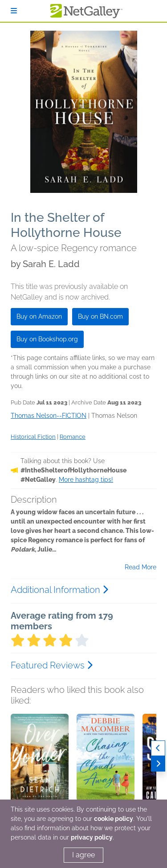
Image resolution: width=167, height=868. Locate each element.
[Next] (158, 764)
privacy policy (92, 837)
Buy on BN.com (100, 316)
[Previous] (158, 748)
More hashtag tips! (86, 480)
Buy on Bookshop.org (47, 339)
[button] (40, 760)
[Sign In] (14, 11)
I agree (83, 855)
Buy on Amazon (39, 316)
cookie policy (114, 819)
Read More (141, 567)
